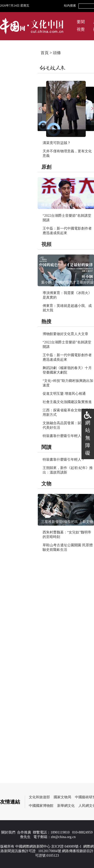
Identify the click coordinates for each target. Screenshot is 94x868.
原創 (46, 167)
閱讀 (46, 447)
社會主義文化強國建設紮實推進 (67, 402)
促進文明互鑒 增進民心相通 (64, 394)
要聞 (81, 22)
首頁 (45, 53)
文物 (46, 484)
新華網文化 (66, 806)
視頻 (46, 244)
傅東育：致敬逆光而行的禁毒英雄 (67, 205)
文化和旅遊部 (39, 797)
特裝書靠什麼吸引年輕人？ (64, 436)
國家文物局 (62, 797)
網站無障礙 (88, 438)
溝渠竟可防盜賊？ (57, 143)
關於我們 (8, 832)
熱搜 (46, 321)
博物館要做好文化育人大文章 (65, 334)
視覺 (81, 29)
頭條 (57, 53)
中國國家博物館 (41, 806)
